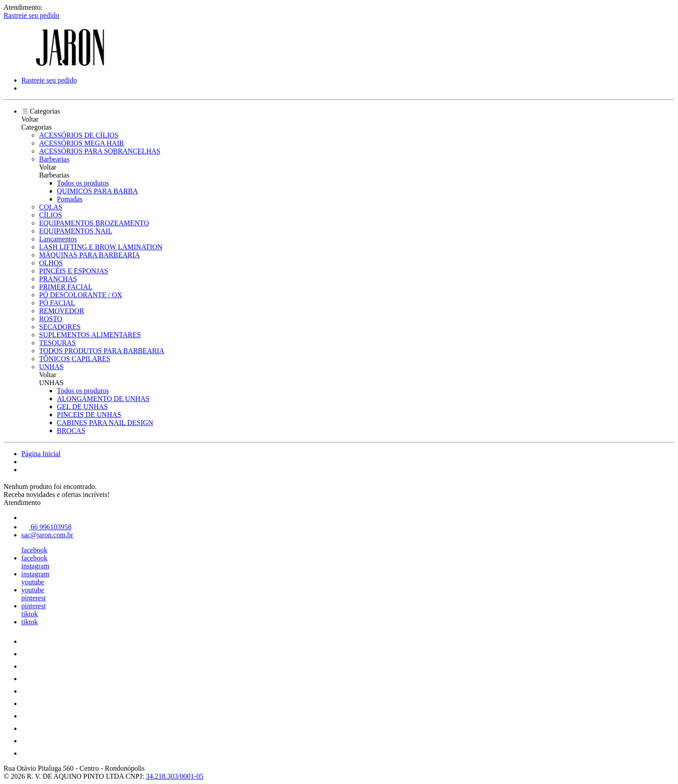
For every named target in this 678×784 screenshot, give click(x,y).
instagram (35, 566)
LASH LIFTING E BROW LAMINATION (101, 247)
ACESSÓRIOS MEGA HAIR (81, 143)
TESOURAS (57, 343)
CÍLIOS (51, 215)
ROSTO (51, 319)
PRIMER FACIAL (66, 287)
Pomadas (70, 199)
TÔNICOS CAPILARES (75, 359)
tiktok (30, 614)
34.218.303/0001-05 (175, 776)
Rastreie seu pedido (31, 15)
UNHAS (51, 367)
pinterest (34, 598)
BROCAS (71, 431)
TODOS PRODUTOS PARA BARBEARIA (102, 351)
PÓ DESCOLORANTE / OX (81, 295)
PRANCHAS (58, 279)
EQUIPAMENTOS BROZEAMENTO (94, 223)
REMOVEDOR (61, 311)
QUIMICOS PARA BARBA (97, 191)
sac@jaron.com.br (47, 535)
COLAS (51, 207)
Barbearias (54, 159)
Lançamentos (58, 239)
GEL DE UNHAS (82, 407)
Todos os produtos (83, 183)
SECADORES (60, 327)
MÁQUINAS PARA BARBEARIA (89, 255)
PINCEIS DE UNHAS (89, 415)
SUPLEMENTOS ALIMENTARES (90, 335)
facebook (34, 550)
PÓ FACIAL (57, 303)
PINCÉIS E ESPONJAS (74, 271)
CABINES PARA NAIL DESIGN (105, 423)
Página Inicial (41, 454)
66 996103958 (46, 527)
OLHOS (51, 263)
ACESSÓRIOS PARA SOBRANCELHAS (100, 151)
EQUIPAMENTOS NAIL (76, 231)
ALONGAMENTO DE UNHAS (103, 399)
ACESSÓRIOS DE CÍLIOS (79, 135)
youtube (33, 582)
